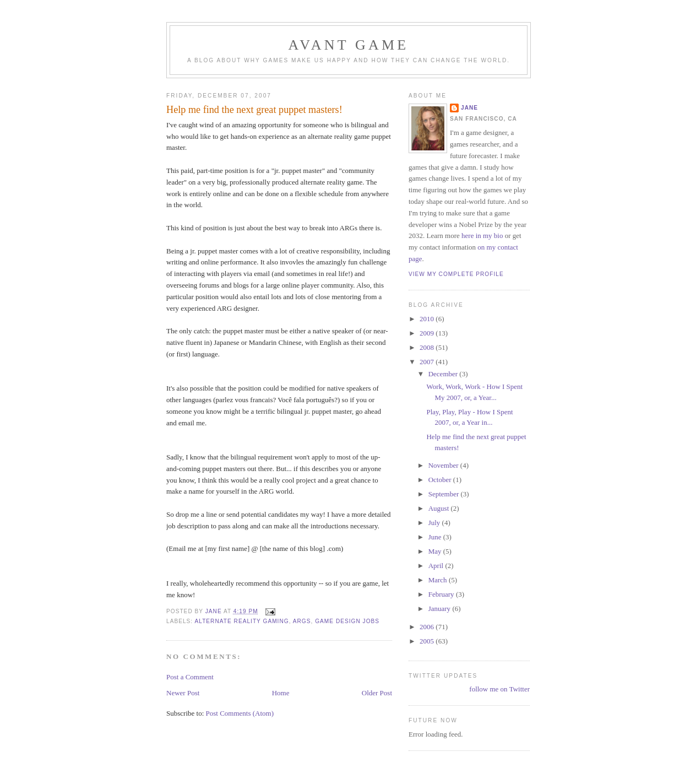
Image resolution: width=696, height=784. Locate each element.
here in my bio (482, 236)
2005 (428, 641)
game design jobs (347, 621)
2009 (428, 333)
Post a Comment (190, 677)
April (437, 566)
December (444, 374)
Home (281, 693)
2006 (428, 627)
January (441, 609)
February (442, 594)
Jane (469, 108)
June (436, 537)
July (435, 523)
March (439, 580)
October (441, 480)
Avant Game (349, 45)
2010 (428, 319)
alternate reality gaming (241, 621)
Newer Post (183, 693)
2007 (428, 362)
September (445, 494)
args (302, 621)
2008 (428, 347)
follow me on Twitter (499, 689)
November (444, 465)
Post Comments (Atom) (240, 713)
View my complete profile (456, 274)
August (440, 508)
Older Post (377, 693)
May (436, 551)
